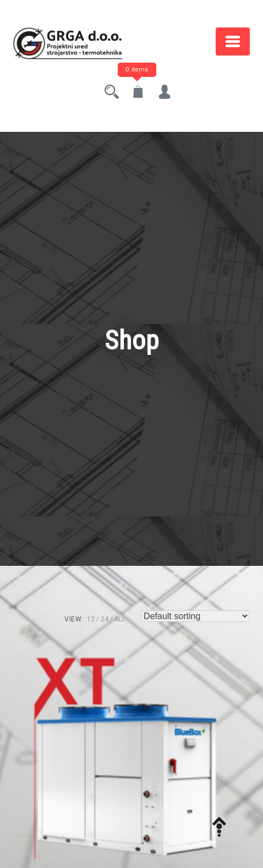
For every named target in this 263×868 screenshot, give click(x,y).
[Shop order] (195, 616)
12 (91, 619)
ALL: (121, 619)
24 (105, 619)
